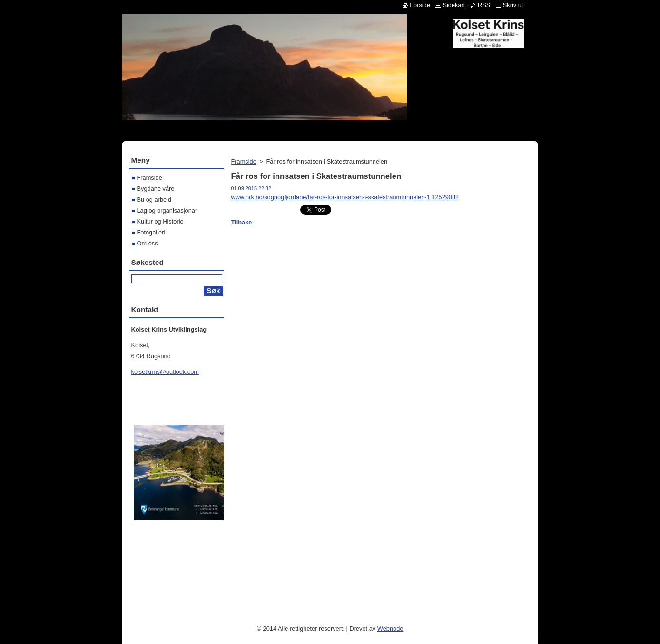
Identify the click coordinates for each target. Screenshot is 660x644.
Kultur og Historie (160, 221)
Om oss (148, 243)
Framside (244, 161)
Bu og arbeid (154, 200)
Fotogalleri (151, 232)
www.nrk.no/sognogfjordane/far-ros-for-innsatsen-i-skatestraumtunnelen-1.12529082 (345, 197)
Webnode (390, 629)
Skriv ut (513, 5)
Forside (420, 5)
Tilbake (242, 222)
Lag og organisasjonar (167, 210)
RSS (484, 5)
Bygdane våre (156, 189)
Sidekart (454, 5)
